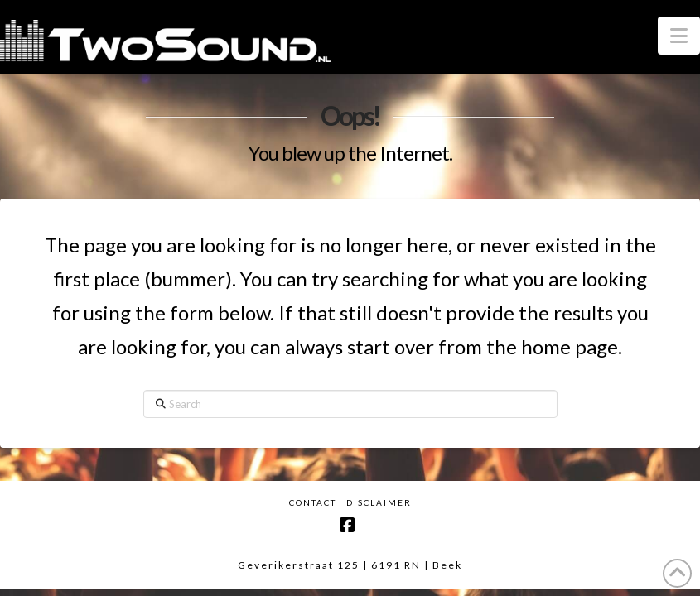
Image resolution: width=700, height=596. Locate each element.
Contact (313, 502)
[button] (679, 36)
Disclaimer (379, 502)
